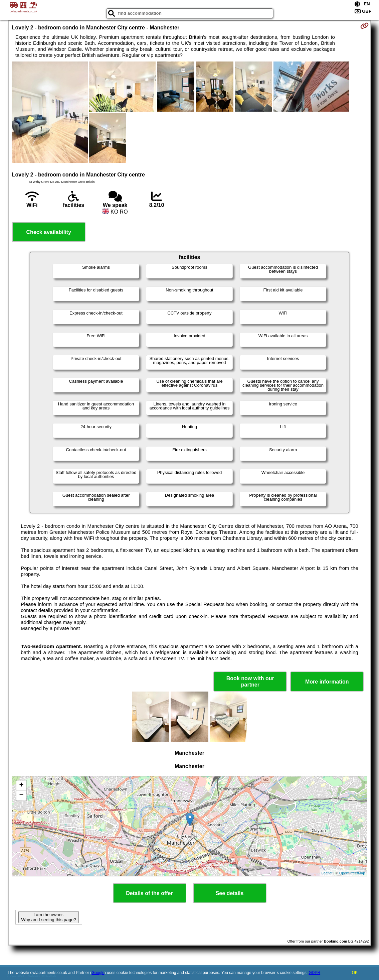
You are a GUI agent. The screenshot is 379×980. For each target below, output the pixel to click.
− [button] (22, 795)
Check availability (49, 232)
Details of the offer (149, 893)
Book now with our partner (250, 682)
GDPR (314, 973)
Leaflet (327, 873)
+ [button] (22, 785)
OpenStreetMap (352, 873)
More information (327, 682)
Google (98, 973)
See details (230, 893)
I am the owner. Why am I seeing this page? (48, 917)
